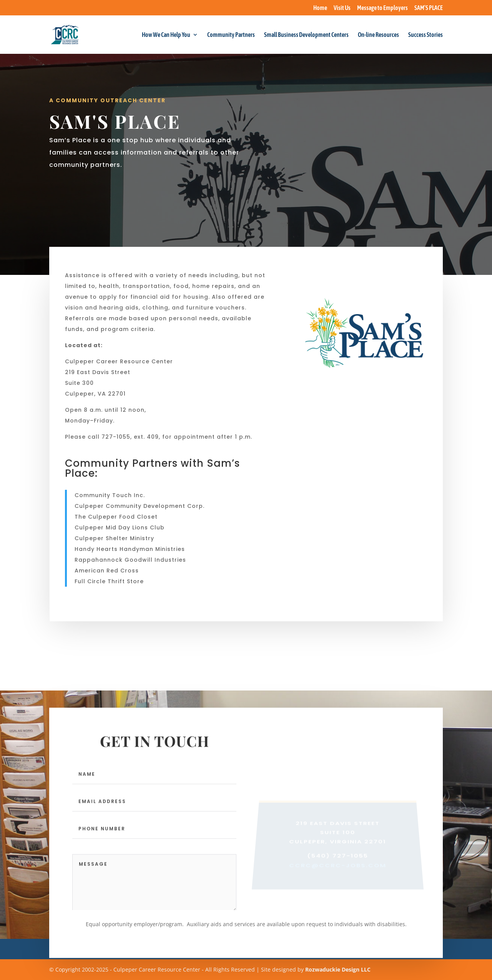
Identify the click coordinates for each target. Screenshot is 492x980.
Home (320, 8)
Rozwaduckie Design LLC (338, 969)
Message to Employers (382, 8)
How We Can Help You (166, 35)
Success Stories (426, 35)
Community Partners (231, 35)
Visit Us (342, 8)
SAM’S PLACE (429, 8)
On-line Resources (378, 35)
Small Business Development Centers (306, 35)
